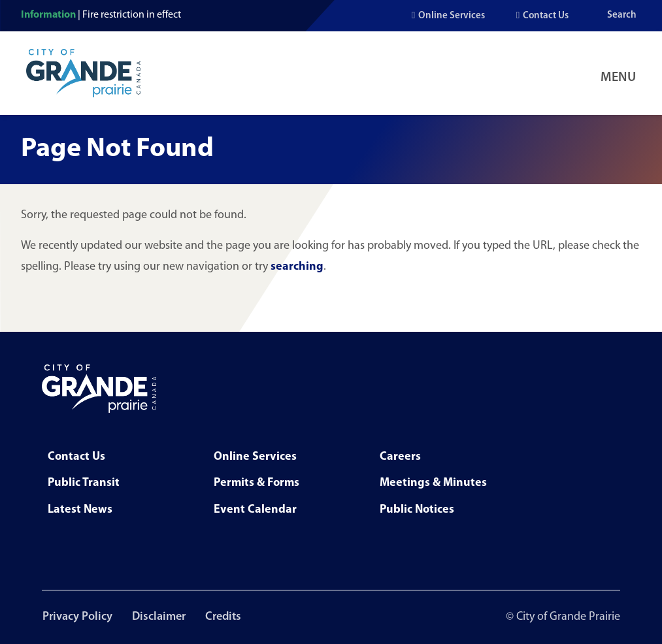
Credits (225, 617)
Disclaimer (159, 617)
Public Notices (417, 510)
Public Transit (84, 483)
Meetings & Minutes (433, 483)
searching (297, 267)
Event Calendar (255, 510)
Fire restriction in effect (132, 15)
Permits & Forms (257, 483)
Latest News (80, 510)
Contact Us (546, 16)
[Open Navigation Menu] (621, 73)
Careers (400, 457)
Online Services (452, 16)
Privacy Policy (77, 617)
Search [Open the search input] (622, 15)
